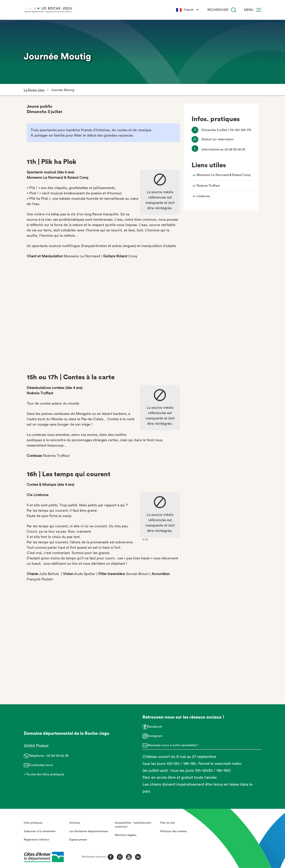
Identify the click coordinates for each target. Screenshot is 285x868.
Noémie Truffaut (208, 186)
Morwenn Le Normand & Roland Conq (223, 175)
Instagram (155, 736)
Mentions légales (126, 835)
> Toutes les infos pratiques (44, 774)
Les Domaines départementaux (89, 831)
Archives (75, 823)
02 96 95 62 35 (57, 756)
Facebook (155, 727)
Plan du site (168, 823)
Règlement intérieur (37, 840)
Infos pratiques (33, 823)
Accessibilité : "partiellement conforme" (133, 825)
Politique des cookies (174, 831)
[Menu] (259, 10)
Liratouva (203, 196)
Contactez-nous (41, 765)
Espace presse (78, 840)
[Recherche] (234, 10)
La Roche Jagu (34, 90)
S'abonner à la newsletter (40, 831)
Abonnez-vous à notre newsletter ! (173, 745)
